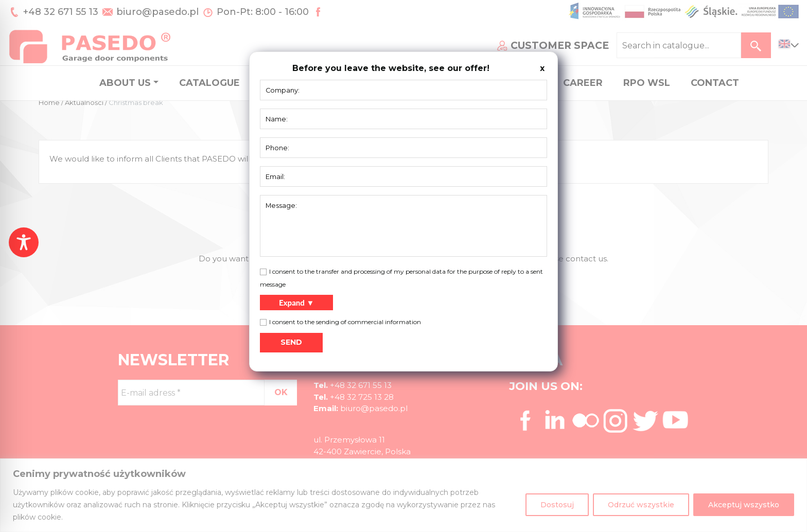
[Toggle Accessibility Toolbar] (24, 242)
